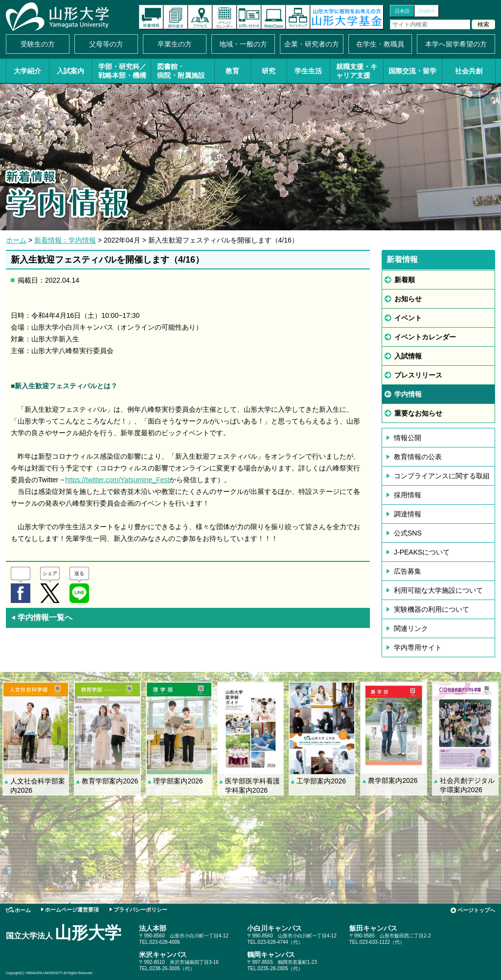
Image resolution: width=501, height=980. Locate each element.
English (427, 11)
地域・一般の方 (243, 44)
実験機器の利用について (432, 609)
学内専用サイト (418, 647)
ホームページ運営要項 (72, 910)
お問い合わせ (249, 17)
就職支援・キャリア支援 (357, 71)
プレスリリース (418, 375)
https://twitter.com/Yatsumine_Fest (117, 480)
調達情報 (408, 514)
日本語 (402, 11)
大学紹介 (27, 71)
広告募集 (408, 571)
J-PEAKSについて (422, 552)
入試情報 (408, 356)
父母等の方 (106, 44)
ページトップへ (476, 910)
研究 (269, 71)
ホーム (16, 240)
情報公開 (408, 438)
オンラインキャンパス (273, 17)
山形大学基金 (347, 17)
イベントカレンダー (225, 17)
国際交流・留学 (412, 71)
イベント (408, 318)
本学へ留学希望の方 (456, 44)
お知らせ (408, 299)
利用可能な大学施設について (438, 590)
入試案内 (70, 71)
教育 (232, 71)
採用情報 (408, 495)
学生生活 (308, 71)
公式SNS (408, 533)
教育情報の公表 (418, 457)
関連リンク (411, 628)
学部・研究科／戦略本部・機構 (122, 71)
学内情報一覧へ (42, 617)
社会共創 (469, 71)
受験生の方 (38, 44)
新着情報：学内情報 (65, 240)
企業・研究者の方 (312, 44)
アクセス (200, 17)
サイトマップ (298, 17)
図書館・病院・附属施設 (181, 71)
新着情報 (151, 17)
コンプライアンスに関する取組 (442, 476)
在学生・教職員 (380, 44)
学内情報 (408, 394)
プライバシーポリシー (140, 910)
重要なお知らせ (418, 413)
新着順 (405, 280)
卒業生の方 (175, 44)
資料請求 (176, 17)
